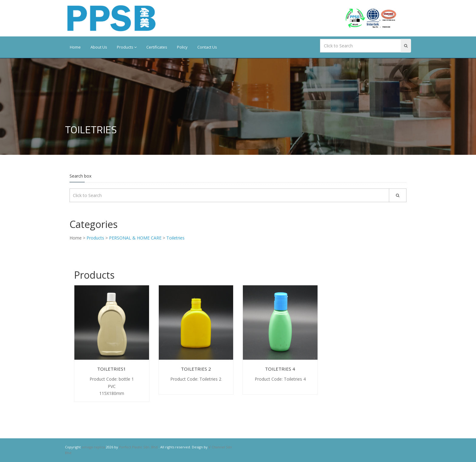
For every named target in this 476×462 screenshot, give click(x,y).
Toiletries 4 (280, 369)
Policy (182, 47)
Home (75, 47)
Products (127, 47)
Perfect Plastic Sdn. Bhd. (139, 447)
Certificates (157, 47)
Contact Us (207, 47)
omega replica (93, 447)
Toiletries (175, 238)
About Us (99, 47)
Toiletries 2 (196, 369)
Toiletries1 (112, 369)
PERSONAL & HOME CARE (135, 238)
